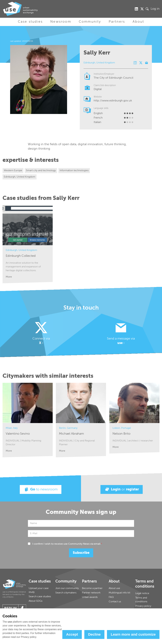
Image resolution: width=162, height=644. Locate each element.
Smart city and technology (41, 171)
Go (41, 489)
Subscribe (81, 553)
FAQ (111, 597)
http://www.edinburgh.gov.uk (113, 101)
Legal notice (142, 593)
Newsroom (61, 22)
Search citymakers (66, 593)
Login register (122, 489)
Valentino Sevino (18, 434)
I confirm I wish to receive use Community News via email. (67, 544)
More (9, 277)
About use (114, 588)
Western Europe (13, 171)
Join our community (67, 588)
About (138, 22)
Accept (72, 634)
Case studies (30, 22)
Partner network (91, 593)
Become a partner (92, 588)
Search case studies (40, 597)
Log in (155, 9)
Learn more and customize (133, 634)
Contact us (115, 602)
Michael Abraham (71, 434)
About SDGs (36, 601)
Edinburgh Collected (21, 256)
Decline (94, 634)
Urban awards (90, 597)
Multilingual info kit (119, 593)
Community (90, 22)
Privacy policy (143, 606)
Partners (117, 22)
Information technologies (74, 171)
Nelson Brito (121, 434)
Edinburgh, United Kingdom (20, 177)
